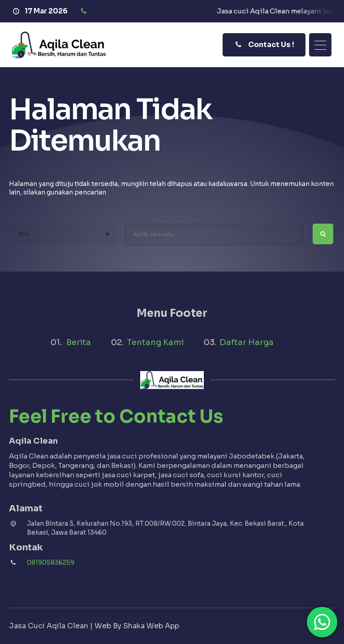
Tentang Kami (155, 342)
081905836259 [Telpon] (51, 562)
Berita (79, 342)
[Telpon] (85, 11)
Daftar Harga (247, 342)
